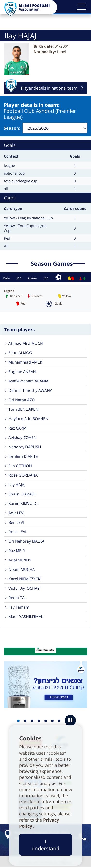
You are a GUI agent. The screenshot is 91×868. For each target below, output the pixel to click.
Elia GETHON (20, 466)
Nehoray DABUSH (25, 447)
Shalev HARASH (23, 494)
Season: (12, 128)
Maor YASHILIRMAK (26, 617)
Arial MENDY (20, 560)
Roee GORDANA (23, 475)
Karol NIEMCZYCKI (25, 579)
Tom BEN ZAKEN (23, 409)
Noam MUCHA (22, 569)
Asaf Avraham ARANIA (28, 381)
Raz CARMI (18, 428)
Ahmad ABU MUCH (26, 343)
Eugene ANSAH (22, 372)
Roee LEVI (17, 532)
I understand (45, 845)
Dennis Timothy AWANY (30, 390)
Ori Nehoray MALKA (26, 541)
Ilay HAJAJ (17, 485)
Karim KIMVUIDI (23, 503)
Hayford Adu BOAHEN (28, 419)
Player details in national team (41, 88)
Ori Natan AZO (22, 400)
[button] (81, 7)
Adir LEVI (17, 513)
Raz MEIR (17, 551)
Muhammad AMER (25, 362)
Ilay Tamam (19, 607)
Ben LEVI (16, 522)
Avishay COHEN (23, 438)
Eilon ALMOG (20, 353)
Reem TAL (17, 598)
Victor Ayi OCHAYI (25, 588)
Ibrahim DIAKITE (23, 456)
